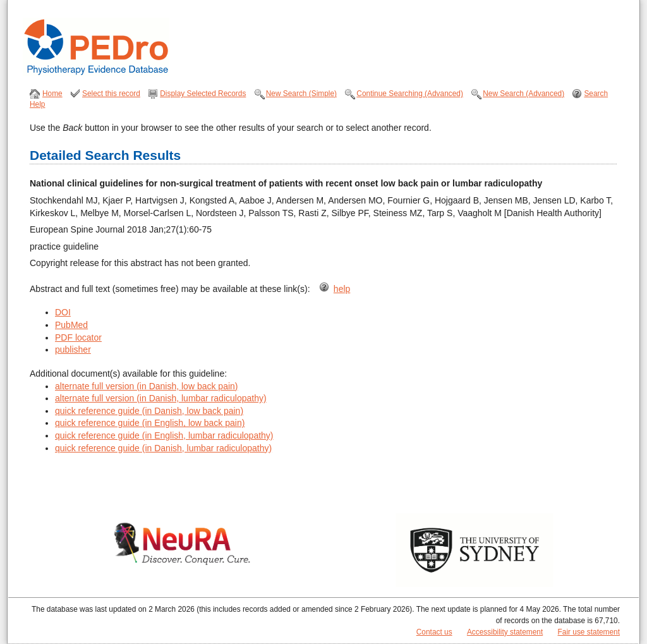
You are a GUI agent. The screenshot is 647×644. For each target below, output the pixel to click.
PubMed (71, 325)
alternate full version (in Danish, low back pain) (146, 386)
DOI (63, 312)
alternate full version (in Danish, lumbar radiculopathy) (161, 398)
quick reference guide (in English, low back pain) (150, 423)
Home (52, 94)
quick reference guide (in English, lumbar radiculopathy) (164, 435)
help (342, 289)
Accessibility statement (505, 632)
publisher (73, 349)
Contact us (434, 632)
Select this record (111, 94)
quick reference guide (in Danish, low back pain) (149, 411)
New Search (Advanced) (523, 94)
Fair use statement (589, 632)
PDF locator (78, 337)
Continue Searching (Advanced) (410, 94)
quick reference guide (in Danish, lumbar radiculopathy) (163, 448)
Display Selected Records (203, 94)
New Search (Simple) (301, 94)
